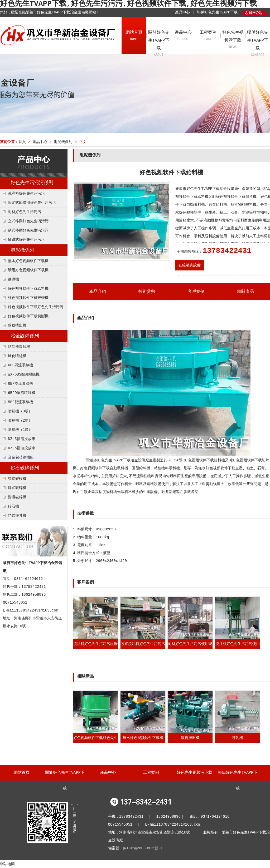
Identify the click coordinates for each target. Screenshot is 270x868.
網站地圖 (7, 864)
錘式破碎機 (17, 488)
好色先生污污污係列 (32, 183)
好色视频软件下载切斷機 (28, 316)
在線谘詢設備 (190, 265)
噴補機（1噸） (20, 430)
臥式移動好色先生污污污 (28, 230)
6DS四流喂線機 (20, 365)
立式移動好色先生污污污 (28, 221)
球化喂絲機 (17, 356)
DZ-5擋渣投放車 (22, 439)
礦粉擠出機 (17, 325)
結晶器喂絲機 (19, 347)
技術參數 (147, 292)
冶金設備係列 (25, 336)
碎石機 (13, 506)
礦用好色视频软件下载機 (28, 270)
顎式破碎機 (17, 479)
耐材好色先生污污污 (25, 212)
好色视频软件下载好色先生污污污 (36, 307)
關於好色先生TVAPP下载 (159, 44)
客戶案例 (196, 292)
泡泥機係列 (63, 142)
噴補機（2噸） (20, 421)
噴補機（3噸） (20, 411)
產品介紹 (98, 292)
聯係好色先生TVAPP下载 (217, 12)
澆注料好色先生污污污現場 (95, 644)
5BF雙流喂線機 (20, 402)
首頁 (22, 142)
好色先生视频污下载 (233, 40)
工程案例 (208, 36)
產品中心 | (185, 12)
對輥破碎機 (17, 497)
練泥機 (13, 279)
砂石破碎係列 (25, 468)
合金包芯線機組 (21, 457)
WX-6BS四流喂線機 (24, 374)
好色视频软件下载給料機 (28, 289)
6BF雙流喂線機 (20, 384)
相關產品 (245, 292)
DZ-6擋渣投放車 (22, 448)
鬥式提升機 (17, 516)
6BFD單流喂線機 (22, 393)
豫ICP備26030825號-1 (143, 848)
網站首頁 (134, 36)
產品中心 (184, 36)
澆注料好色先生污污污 (26, 194)
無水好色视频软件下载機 (28, 261)
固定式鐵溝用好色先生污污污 (32, 203)
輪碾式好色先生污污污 (26, 240)
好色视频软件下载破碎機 (28, 298)
